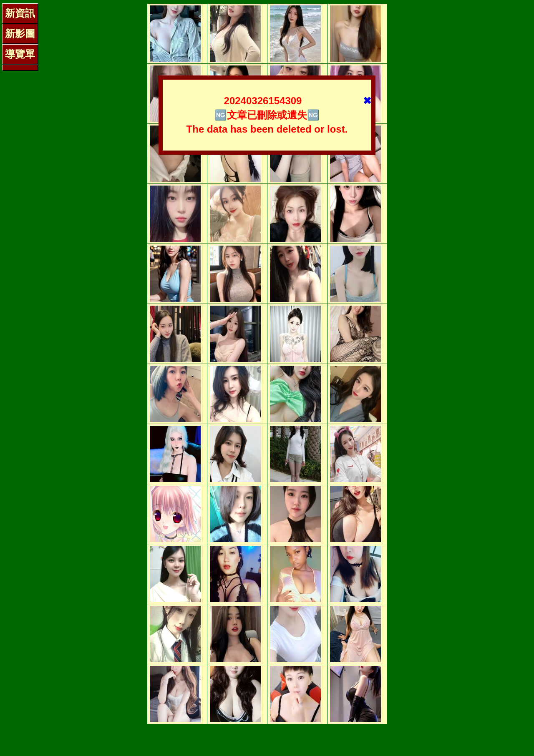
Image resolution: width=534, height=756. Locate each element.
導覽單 (20, 54)
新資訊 (20, 13)
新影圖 (20, 34)
